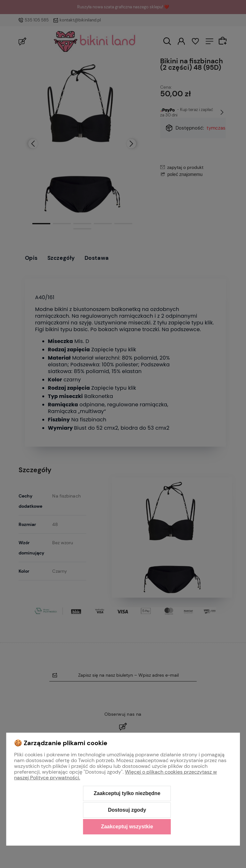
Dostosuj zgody (127, 810)
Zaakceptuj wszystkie (127, 827)
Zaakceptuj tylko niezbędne (127, 793)
